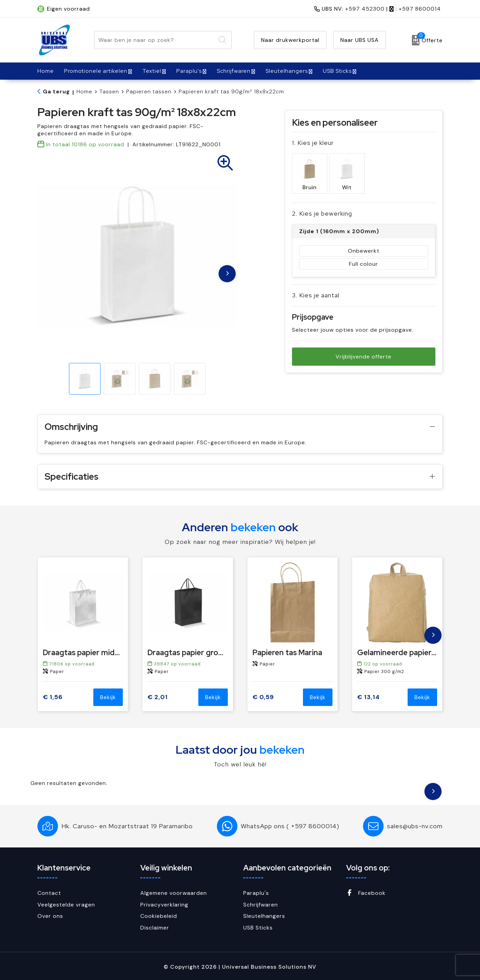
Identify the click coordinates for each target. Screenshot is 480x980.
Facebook (366, 893)
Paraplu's (189, 71)
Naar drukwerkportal (290, 40)
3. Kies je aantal (316, 294)
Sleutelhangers (287, 71)
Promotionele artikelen (96, 71)
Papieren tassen (149, 92)
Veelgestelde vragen (66, 905)
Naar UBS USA (360, 40)
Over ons (50, 916)
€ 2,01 (158, 697)
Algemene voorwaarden (174, 893)
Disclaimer (155, 928)
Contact (49, 893)
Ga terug (56, 92)
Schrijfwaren (234, 71)
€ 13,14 (368, 697)
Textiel (152, 71)
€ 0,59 (263, 697)
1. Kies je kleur (313, 143)
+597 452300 (365, 9)
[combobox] (155, 40)
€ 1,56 (53, 697)
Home (84, 92)
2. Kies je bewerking (322, 212)
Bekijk (108, 697)
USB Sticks (337, 71)
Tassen (109, 92)
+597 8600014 (420, 9)
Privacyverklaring (164, 905)
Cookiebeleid (159, 916)
